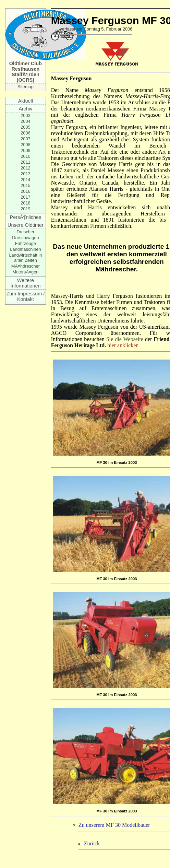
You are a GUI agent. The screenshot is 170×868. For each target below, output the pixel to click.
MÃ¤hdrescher (26, 266)
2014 (25, 180)
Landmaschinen (25, 249)
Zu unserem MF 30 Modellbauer (114, 825)
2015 (25, 185)
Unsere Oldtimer (26, 225)
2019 (25, 209)
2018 (25, 203)
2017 (25, 197)
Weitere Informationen (25, 283)
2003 (25, 115)
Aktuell (26, 101)
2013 (25, 174)
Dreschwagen (25, 238)
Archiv (25, 109)
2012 (25, 168)
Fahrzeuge (26, 243)
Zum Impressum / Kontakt (25, 296)
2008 (25, 145)
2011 (25, 162)
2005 (25, 127)
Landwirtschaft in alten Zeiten (25, 258)
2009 (25, 150)
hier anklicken (123, 345)
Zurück (92, 843)
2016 (25, 191)
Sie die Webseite (125, 339)
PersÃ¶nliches (26, 217)
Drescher (25, 232)
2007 (25, 139)
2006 (25, 133)
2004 (25, 121)
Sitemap (26, 87)
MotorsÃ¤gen (25, 272)
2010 (25, 156)
